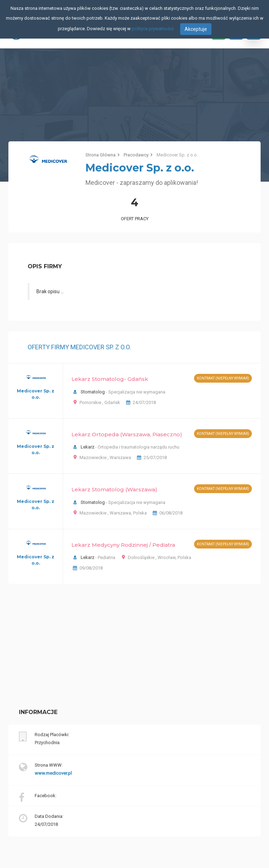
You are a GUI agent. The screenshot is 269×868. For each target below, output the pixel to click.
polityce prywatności (153, 29)
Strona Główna (101, 155)
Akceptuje (196, 29)
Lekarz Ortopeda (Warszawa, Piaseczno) (127, 434)
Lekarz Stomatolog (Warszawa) (114, 489)
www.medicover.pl (53, 773)
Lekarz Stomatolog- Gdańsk (110, 379)
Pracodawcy (136, 155)
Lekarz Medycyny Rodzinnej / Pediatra (123, 545)
